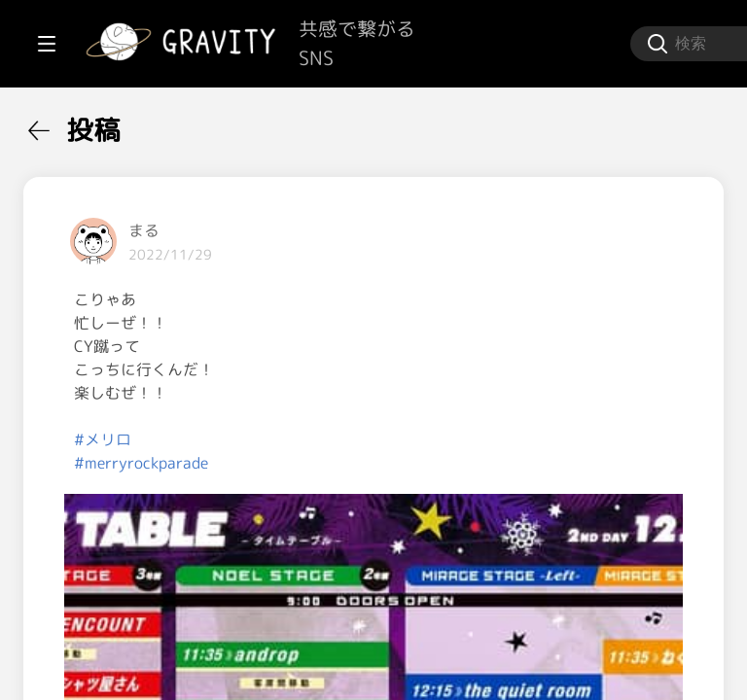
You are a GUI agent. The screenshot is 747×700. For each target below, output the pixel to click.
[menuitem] (117, 124)
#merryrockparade (374, 463)
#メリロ (336, 439)
